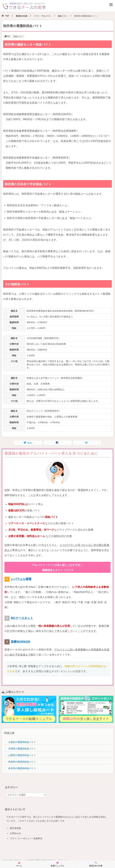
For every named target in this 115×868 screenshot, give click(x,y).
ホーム (19, 864)
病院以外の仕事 (96, 864)
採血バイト (18, 36)
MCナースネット (22, 618)
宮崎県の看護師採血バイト (22, 749)
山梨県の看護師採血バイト (22, 755)
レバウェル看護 (21, 579)
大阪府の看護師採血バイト (22, 742)
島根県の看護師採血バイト (22, 762)
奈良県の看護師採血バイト (22, 768)
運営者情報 (15, 828)
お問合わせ (15, 833)
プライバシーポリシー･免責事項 (26, 838)
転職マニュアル (57, 864)
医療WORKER (21, 642)
